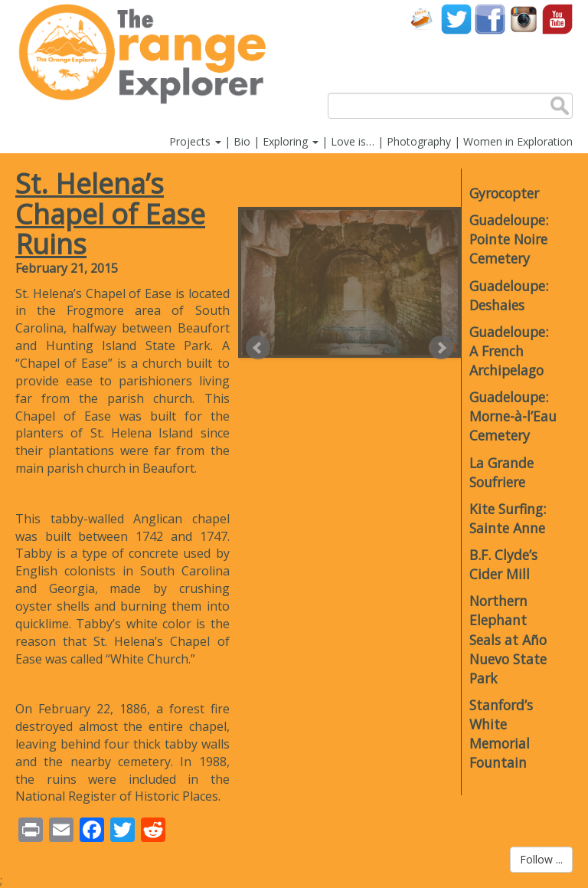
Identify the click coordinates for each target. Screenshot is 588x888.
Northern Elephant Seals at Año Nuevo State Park (508, 639)
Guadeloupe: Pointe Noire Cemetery (509, 239)
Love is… (353, 141)
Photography (419, 141)
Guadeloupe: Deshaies (509, 295)
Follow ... (541, 859)
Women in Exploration (518, 141)
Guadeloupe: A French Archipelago (509, 351)
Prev (258, 348)
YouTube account (557, 19)
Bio (242, 141)
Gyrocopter (504, 193)
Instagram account (524, 19)
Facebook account (490, 19)
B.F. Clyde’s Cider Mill (503, 564)
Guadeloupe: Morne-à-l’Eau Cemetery (513, 416)
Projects (195, 141)
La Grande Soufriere (501, 472)
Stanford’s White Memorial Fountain (501, 734)
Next (441, 348)
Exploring (291, 141)
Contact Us (423, 19)
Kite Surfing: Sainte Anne (508, 518)
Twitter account (456, 19)
